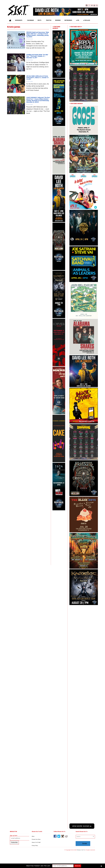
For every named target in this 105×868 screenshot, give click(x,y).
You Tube (94, 5)
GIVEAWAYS (18, 20)
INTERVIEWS (68, 20)
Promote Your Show (36, 839)
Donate (85, 843)
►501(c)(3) (87, 20)
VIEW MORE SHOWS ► (82, 826)
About (33, 836)
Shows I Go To (81, 850)
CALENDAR (30, 20)
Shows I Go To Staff (36, 842)
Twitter (92, 5)
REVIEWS (58, 20)
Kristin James (30, 39)
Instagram (87, 5)
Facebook (89, 5)
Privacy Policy (35, 845)
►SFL (78, 20)
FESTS (39, 20)
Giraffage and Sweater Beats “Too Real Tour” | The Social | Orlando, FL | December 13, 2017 (37, 56)
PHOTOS (49, 20)
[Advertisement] (60, 538)
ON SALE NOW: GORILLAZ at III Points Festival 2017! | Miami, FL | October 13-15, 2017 (37, 78)
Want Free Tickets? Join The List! (38, 866)
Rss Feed (97, 5)
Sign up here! (14, 835)
